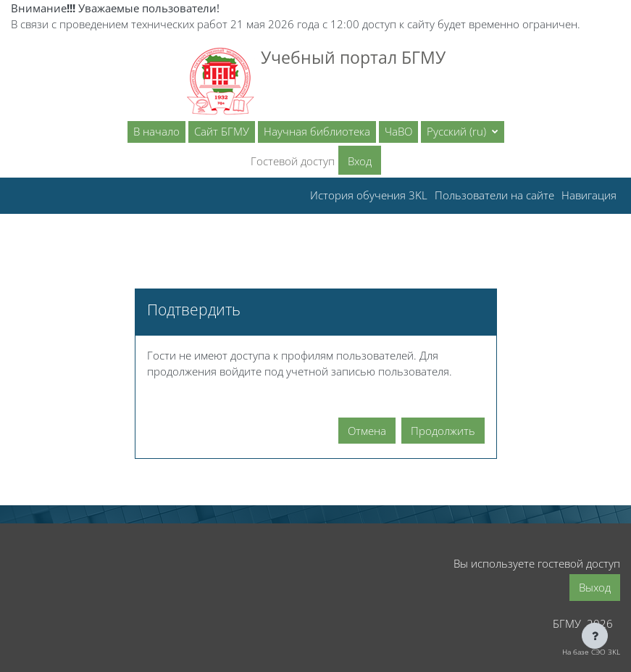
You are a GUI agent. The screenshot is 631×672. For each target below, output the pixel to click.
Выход (595, 587)
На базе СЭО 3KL (591, 652)
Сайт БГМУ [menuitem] (222, 131)
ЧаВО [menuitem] (398, 131)
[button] (463, 132)
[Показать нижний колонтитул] (595, 636)
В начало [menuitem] (156, 131)
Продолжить (443, 431)
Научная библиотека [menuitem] (317, 131)
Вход (360, 161)
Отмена (367, 431)
